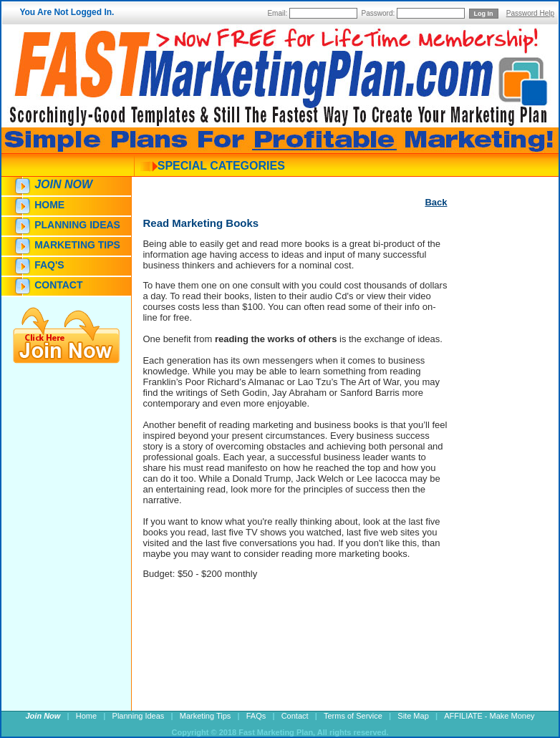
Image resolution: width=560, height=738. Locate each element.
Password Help (530, 13)
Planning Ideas (77, 225)
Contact (58, 285)
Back (436, 202)
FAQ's (49, 265)
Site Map (413, 716)
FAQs (256, 716)
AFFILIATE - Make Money (489, 716)
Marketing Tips (77, 245)
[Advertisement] (490, 470)
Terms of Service (353, 716)
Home (49, 205)
